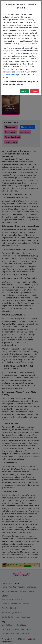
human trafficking (10, 74)
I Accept (24, 91)
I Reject (35, 91)
